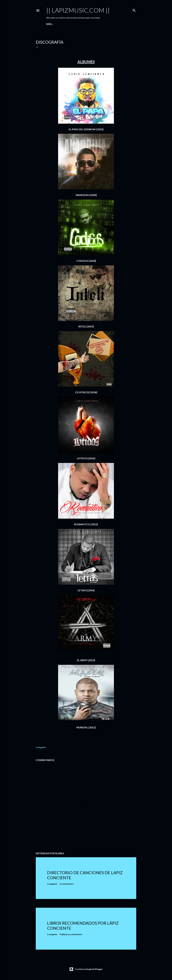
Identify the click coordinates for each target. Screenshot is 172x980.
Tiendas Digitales (95, 24)
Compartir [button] (41, 747)
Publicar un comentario (71, 934)
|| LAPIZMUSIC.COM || (78, 10)
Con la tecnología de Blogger (86, 969)
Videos (77, 24)
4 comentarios (67, 884)
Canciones (63, 24)
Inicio (50, 24)
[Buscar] (134, 10)
